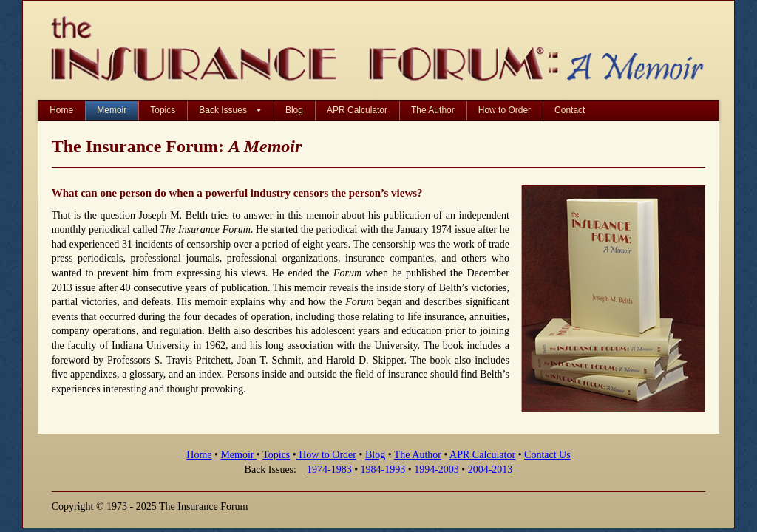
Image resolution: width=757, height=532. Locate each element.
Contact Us (547, 455)
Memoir (238, 455)
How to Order (326, 455)
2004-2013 (490, 470)
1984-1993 (383, 470)
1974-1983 (329, 470)
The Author (418, 455)
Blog (375, 455)
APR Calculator (482, 455)
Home (199, 455)
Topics (276, 455)
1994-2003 (437, 470)
